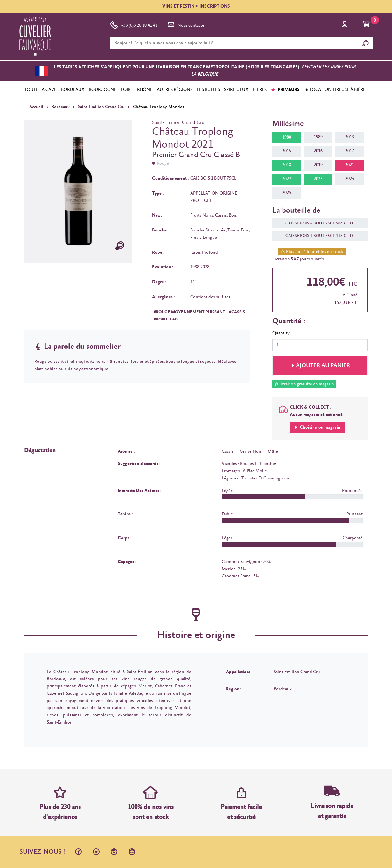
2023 (318, 179)
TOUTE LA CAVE (40, 90)
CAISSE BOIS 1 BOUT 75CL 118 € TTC (317, 236)
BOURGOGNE (103, 90)
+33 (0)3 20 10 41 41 (134, 24)
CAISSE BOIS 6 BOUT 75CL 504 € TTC (317, 223)
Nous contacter (186, 24)
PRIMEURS (285, 90)
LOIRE (127, 90)
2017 (350, 151)
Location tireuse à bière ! (336, 90)
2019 (318, 165)
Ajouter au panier (323, 366)
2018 (287, 165)
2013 (350, 137)
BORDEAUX (73, 90)
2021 (350, 165)
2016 (318, 151)
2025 (287, 193)
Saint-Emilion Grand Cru (101, 107)
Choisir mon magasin (320, 427)
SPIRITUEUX (236, 90)
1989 (318, 137)
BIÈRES (260, 90)
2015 (287, 151)
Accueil (36, 107)
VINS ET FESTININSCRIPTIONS (196, 6)
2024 (350, 179)
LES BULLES (208, 90)
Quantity (281, 333)
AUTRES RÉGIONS (175, 90)
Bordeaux (61, 107)
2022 (287, 179)
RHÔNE (145, 90)
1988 (287, 137)
